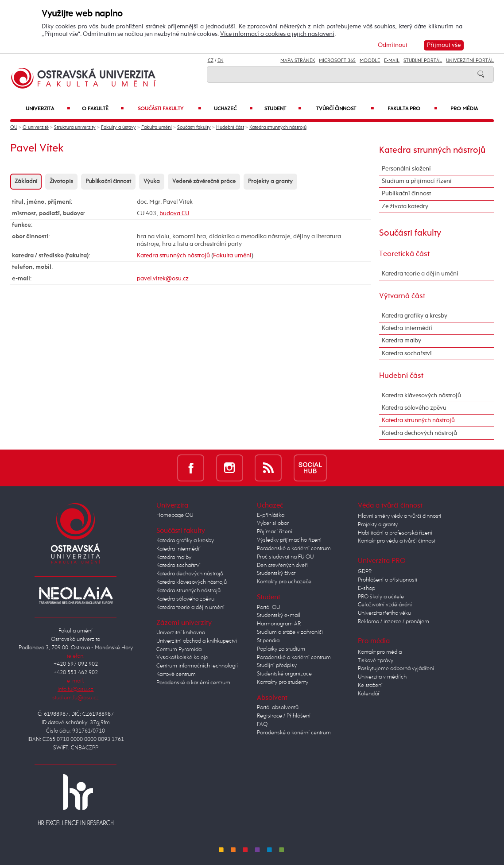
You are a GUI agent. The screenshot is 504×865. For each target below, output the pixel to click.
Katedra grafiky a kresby (415, 316)
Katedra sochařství (407, 353)
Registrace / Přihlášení (284, 716)
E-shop (366, 588)
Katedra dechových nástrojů (419, 433)
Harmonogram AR (279, 624)
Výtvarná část (402, 296)
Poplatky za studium (281, 649)
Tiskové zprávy (376, 661)
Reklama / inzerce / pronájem (394, 622)
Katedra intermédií (407, 328)
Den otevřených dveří (282, 565)
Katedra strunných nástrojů (278, 128)
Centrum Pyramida (179, 650)
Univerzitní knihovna (181, 633)
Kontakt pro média (380, 652)
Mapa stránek (298, 61)
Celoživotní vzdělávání (385, 605)
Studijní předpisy (277, 665)
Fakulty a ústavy (118, 128)
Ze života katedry (405, 206)
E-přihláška (271, 515)
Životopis (61, 181)
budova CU (174, 213)
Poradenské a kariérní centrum (193, 683)
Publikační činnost (108, 181)
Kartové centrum (176, 674)
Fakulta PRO (412, 109)
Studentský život (276, 573)
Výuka (152, 181)
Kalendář (369, 694)
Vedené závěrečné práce (204, 181)
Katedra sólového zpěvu (414, 408)
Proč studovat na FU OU (285, 557)
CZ (211, 61)
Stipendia (268, 641)
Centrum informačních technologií (197, 666)
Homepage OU (175, 515)
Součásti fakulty (169, 109)
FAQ (262, 724)
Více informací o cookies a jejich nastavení (277, 34)
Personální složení (406, 169)
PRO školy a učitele (381, 597)
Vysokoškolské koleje (182, 657)
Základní (26, 181)
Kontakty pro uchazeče (284, 582)
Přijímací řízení (275, 532)
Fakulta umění (157, 128)
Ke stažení (370, 685)
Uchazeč (233, 109)
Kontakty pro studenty (283, 682)
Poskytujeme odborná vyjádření (396, 669)
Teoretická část (404, 254)
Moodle (370, 61)
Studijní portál (423, 61)
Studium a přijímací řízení (417, 181)
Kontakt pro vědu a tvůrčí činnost (397, 541)
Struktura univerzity (75, 128)
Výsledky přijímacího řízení (289, 540)
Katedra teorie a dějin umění (420, 274)
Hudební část (230, 128)
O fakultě (103, 109)
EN (221, 61)
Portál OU (268, 607)
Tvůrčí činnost (345, 109)
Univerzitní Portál (470, 61)
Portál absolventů (278, 708)
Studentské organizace (284, 674)
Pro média (464, 109)
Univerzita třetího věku (384, 613)
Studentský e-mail (279, 615)
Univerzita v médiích (382, 677)
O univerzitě (36, 128)
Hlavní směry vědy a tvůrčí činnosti (399, 516)
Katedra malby (401, 341)
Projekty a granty (270, 181)
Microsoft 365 (337, 61)
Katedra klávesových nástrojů (421, 396)
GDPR (365, 572)
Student (283, 109)
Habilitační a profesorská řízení (395, 533)
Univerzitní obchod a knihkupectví (197, 641)
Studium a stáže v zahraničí (290, 632)
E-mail (392, 61)
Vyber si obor (273, 523)
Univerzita (48, 109)
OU (14, 128)
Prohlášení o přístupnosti (388, 580)
